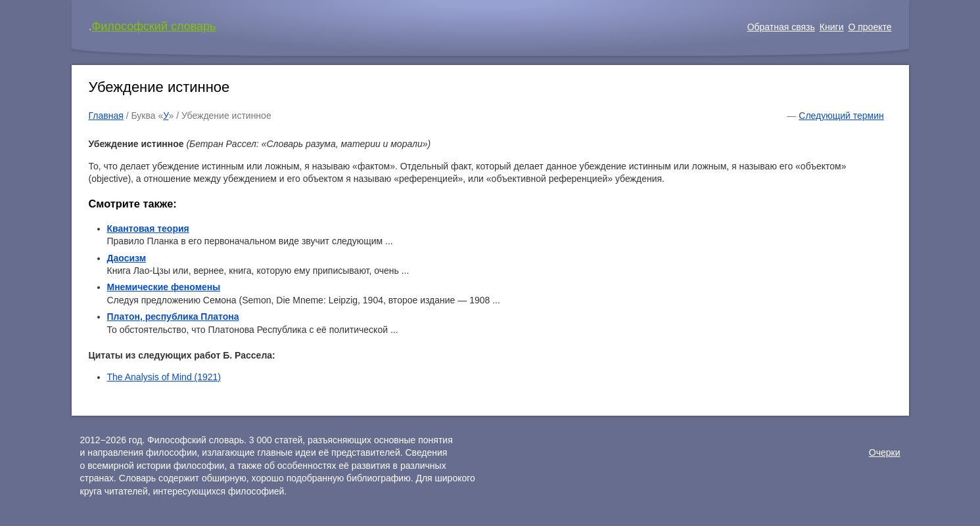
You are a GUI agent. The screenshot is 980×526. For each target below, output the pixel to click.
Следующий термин (841, 116)
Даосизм (127, 258)
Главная (106, 116)
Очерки (885, 452)
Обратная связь (781, 27)
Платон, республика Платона (173, 317)
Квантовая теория (148, 229)
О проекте (870, 27)
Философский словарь (154, 26)
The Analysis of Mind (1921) (164, 377)
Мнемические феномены (164, 287)
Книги (832, 27)
